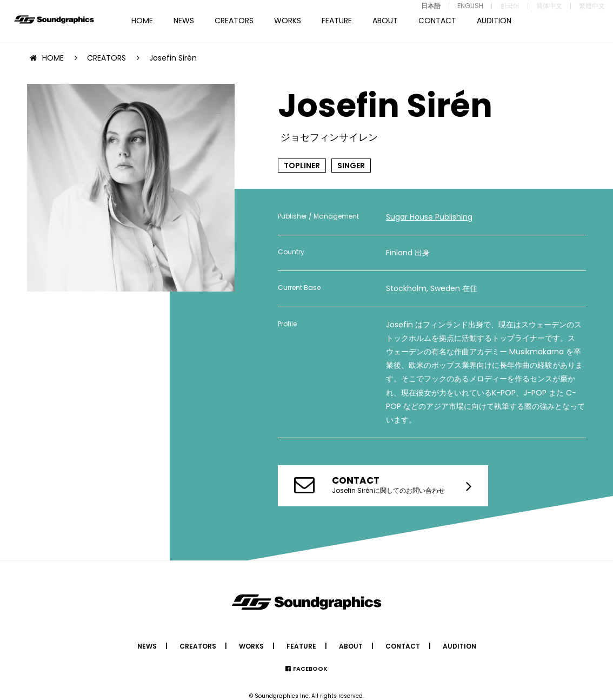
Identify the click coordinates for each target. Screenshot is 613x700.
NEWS (184, 21)
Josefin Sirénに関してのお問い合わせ (388, 484)
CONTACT (437, 21)
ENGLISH (470, 6)
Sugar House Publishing (429, 217)
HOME (142, 21)
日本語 (431, 6)
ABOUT (385, 21)
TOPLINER (302, 166)
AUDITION (494, 21)
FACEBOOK (310, 669)
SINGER (351, 166)
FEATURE (337, 21)
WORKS (288, 21)
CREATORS (234, 21)
